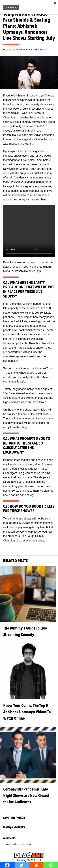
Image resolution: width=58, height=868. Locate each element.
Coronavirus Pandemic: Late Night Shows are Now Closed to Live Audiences (26, 796)
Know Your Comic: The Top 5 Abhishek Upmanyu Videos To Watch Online (27, 712)
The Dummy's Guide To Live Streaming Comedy (25, 631)
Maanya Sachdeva (13, 50)
